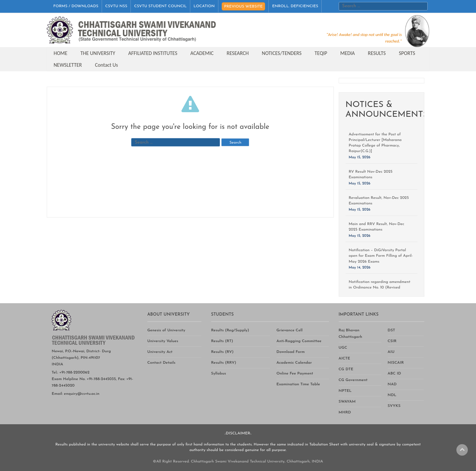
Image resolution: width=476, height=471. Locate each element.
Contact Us (107, 65)
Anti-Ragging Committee (299, 341)
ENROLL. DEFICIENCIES (295, 6)
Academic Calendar (294, 363)
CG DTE (346, 369)
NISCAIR (396, 363)
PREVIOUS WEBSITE (244, 7)
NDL (392, 395)
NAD (392, 384)
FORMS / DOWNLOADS (76, 6)
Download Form (291, 352)
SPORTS (407, 53)
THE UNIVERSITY (98, 53)
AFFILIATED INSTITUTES (153, 53)
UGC (343, 348)
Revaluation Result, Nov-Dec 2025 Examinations (379, 201)
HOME (60, 53)
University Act (160, 352)
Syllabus (219, 374)
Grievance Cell (290, 330)
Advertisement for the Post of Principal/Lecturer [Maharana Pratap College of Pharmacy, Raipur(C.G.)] (375, 143)
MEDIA (348, 53)
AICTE (344, 358)
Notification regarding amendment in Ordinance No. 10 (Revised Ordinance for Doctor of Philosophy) (381, 288)
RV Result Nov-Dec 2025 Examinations (371, 174)
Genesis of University (166, 330)
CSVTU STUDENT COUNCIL (160, 6)
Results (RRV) (224, 363)
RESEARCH (238, 53)
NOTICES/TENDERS (282, 53)
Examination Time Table (298, 384)
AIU (391, 352)
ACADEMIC (202, 53)
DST (391, 330)
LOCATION (204, 6)
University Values (163, 341)
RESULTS (377, 53)
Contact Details (161, 363)
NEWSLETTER (68, 65)
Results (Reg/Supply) (230, 330)
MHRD (345, 412)
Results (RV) (222, 352)
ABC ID (394, 374)
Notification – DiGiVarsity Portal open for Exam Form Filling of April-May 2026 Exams (381, 256)
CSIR (392, 341)
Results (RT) (222, 341)
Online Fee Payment (295, 374)
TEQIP (321, 53)
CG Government (353, 380)
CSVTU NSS (116, 6)
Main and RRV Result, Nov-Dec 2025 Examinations (377, 227)
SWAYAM (347, 402)
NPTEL (345, 391)
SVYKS (394, 406)
